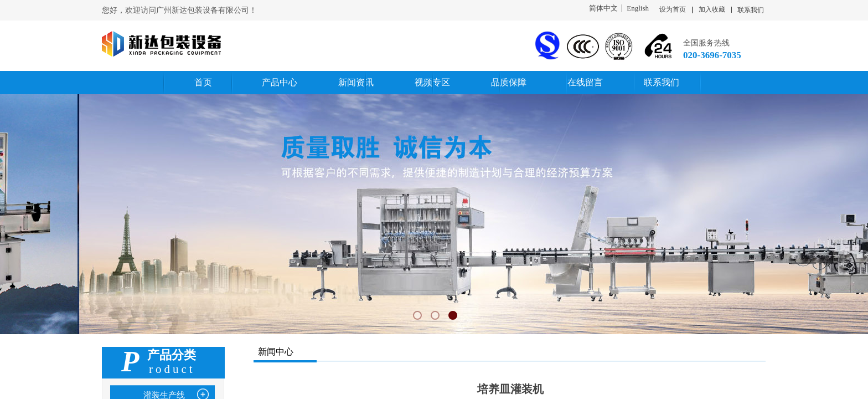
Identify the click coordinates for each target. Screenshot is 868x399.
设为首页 (673, 9)
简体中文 (603, 8)
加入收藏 (712, 9)
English (638, 8)
